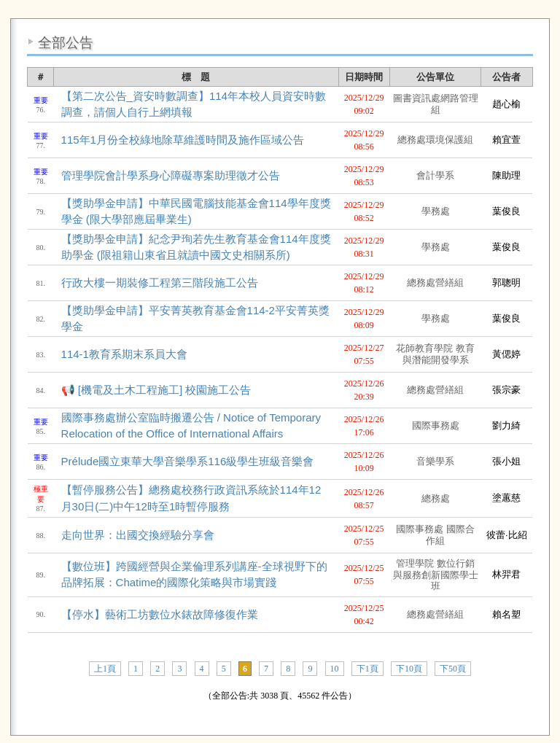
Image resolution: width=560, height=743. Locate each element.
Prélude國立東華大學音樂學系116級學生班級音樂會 (188, 461)
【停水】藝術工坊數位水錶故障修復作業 (160, 614)
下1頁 (367, 669)
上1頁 (105, 669)
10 (335, 669)
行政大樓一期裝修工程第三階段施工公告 (160, 283)
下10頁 (409, 669)
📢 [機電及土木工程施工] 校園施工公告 (156, 390)
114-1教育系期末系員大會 (124, 354)
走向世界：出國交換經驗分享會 (138, 535)
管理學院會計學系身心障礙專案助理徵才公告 (171, 175)
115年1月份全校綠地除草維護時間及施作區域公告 (183, 140)
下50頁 (453, 669)
